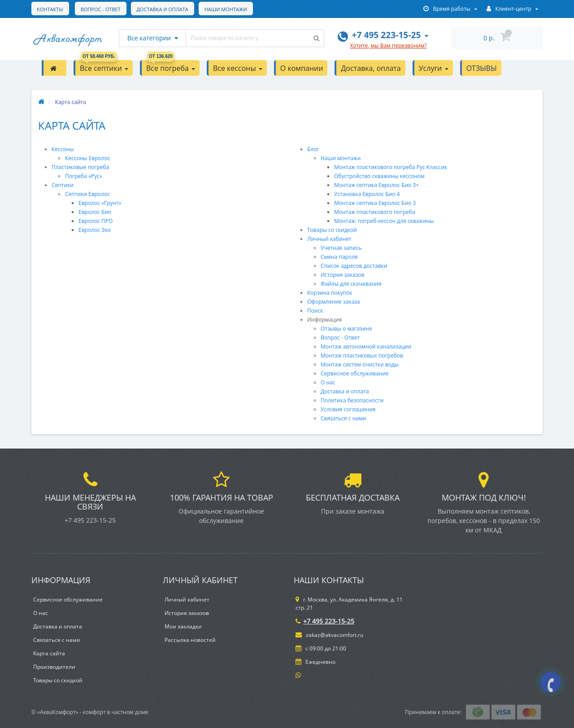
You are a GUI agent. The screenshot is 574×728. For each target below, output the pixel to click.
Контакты (237, 9)
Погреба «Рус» (84, 176)
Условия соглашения (348, 409)
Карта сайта (49, 653)
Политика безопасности (352, 400)
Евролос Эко (95, 230)
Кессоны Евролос (88, 158)
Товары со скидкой (332, 230)
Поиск (315, 311)
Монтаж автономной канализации (366, 347)
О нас (328, 382)
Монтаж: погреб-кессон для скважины (384, 221)
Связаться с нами (343, 418)
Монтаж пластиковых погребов (362, 355)
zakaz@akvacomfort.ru (329, 635)
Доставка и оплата (120, 9)
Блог (313, 149)
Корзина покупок (330, 293)
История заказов (343, 275)
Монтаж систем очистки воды (360, 364)
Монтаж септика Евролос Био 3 (375, 203)
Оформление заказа (334, 302)
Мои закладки (183, 626)
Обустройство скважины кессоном (379, 176)
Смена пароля (339, 257)
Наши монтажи (185, 9)
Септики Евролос (87, 194)
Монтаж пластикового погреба (375, 212)
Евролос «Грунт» (100, 203)
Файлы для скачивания (351, 284)
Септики (63, 185)
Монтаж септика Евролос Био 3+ (376, 185)
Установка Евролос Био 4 (367, 194)
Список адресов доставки (354, 266)
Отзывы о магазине (346, 329)
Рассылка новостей (190, 640)
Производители (54, 667)
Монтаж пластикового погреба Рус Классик (391, 167)
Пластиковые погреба (80, 167)
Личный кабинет (329, 239)
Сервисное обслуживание (355, 373)
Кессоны (63, 149)
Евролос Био (95, 212)
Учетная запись (341, 248)
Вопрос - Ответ (57, 9)
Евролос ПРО (96, 221)
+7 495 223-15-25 (325, 621)
